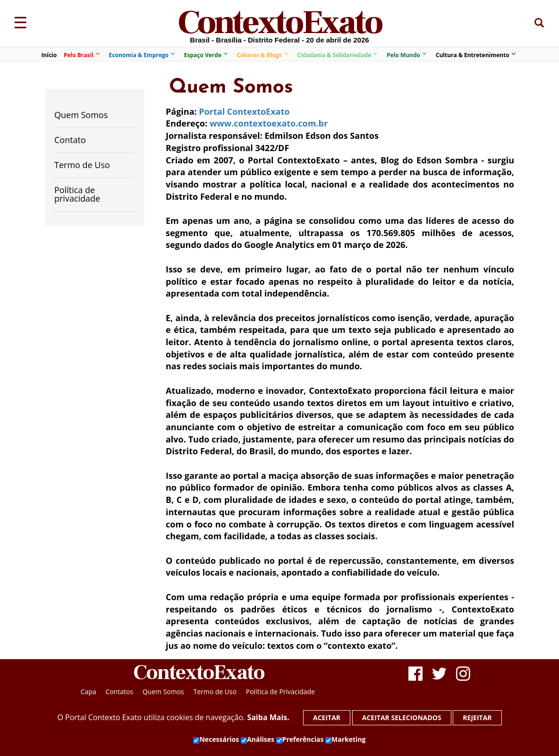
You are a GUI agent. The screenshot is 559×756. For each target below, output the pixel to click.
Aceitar (327, 718)
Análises (258, 739)
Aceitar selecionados (402, 718)
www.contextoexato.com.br (269, 123)
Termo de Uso (82, 165)
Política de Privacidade (280, 692)
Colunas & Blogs (262, 55)
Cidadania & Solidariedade (337, 55)
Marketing (345, 739)
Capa (89, 692)
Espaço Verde (206, 55)
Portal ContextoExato (244, 111)
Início (49, 55)
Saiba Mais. (268, 717)
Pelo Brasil (81, 55)
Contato (70, 140)
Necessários (216, 739)
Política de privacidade (77, 194)
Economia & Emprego (142, 55)
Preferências (300, 739)
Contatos (119, 692)
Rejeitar (477, 718)
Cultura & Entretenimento (475, 55)
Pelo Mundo (406, 55)
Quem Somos (81, 115)
